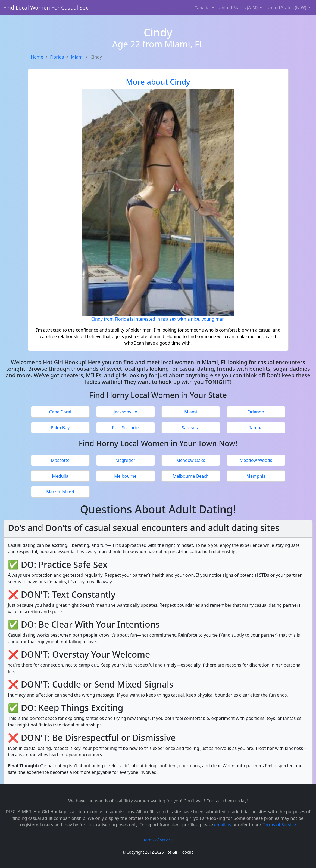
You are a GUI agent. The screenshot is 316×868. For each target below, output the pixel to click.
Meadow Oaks (190, 460)
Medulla (60, 476)
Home (37, 57)
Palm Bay (60, 428)
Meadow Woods (256, 460)
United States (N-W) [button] (287, 8)
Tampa (256, 428)
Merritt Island (60, 492)
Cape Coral (60, 412)
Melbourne (125, 476)
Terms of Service (279, 825)
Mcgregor (125, 460)
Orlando (256, 412)
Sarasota (191, 428)
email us (223, 825)
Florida (57, 57)
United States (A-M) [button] (239, 8)
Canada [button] (203, 8)
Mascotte (60, 460)
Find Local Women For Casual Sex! (46, 7)
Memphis (256, 476)
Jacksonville (125, 412)
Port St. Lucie (125, 428)
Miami (77, 57)
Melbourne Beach (191, 476)
